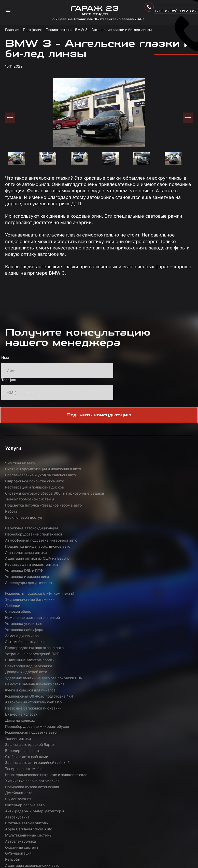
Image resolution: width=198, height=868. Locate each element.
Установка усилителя (86, 548)
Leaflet (139, 822)
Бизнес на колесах (84, 590)
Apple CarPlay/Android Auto (154, 639)
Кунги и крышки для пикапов (30, 579)
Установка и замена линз (27, 530)
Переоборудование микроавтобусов (22, 600)
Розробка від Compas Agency (35, 858)
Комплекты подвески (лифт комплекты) (154, 533)
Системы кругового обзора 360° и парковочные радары (160, 479)
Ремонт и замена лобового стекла (160, 566)
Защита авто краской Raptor (30, 609)
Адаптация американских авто (157, 651)
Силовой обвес (143, 542)
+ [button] (190, 693)
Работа (136, 488)
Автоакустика (17, 639)
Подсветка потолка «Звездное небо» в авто (94, 491)
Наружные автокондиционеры (94, 500)
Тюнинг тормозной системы (30, 488)
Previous (10, 118)
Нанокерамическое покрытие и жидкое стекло (158, 618)
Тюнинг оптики (143, 597)
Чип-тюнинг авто (20, 463)
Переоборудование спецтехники (159, 500)
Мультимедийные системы (29, 645)
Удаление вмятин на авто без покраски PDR (93, 569)
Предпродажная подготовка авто (160, 554)
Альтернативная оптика (151, 506)
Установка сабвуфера (149, 548)
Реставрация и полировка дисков (97, 476)
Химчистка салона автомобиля (32, 627)
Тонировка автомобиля (88, 615)
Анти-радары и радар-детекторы (160, 633)
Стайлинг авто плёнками (152, 609)
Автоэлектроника (83, 645)
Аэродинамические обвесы (154, 657)
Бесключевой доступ (24, 500)
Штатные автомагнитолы (89, 639)
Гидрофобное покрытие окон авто (35, 476)
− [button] (190, 701)
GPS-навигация (18, 651)
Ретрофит (76, 651)
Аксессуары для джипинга (91, 530)
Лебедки (75, 542)
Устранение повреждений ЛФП (32, 560)
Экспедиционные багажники (30, 542)
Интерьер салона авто (87, 633)
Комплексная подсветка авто (93, 597)
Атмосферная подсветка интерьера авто (27, 509)
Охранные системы (147, 645)
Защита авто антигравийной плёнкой (30, 618)
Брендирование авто (86, 609)
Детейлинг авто (144, 627)
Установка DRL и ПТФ (149, 518)
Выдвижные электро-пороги (92, 560)
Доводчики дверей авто (26, 566)
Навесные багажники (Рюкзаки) (33, 590)
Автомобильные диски (87, 554)
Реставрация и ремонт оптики (94, 518)
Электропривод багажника (154, 560)
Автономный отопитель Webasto (159, 579)
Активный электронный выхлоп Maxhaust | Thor (32, 660)
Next (188, 118)
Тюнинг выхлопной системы (92, 657)
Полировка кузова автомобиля (95, 627)
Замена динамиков (22, 554)
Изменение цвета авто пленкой (32, 548)
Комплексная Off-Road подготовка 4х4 (98, 582)
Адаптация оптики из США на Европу (31, 521)
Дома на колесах (145, 590)
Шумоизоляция (18, 633)
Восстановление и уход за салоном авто (161, 467)
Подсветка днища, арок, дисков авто (96, 509)
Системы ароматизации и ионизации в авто (90, 467)
